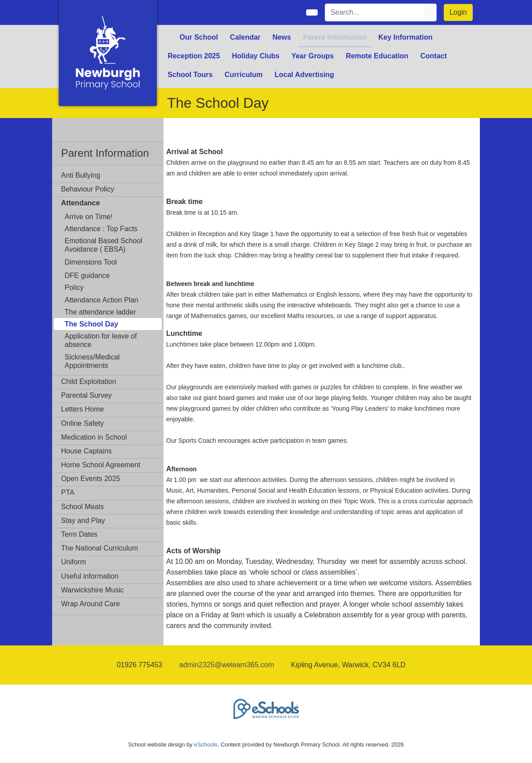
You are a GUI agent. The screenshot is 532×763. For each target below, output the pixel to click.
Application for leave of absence (101, 340)
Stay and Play (83, 520)
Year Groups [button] (313, 56)
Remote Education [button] (377, 56)
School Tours (190, 75)
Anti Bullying (81, 175)
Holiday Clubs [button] (256, 56)
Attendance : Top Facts (101, 229)
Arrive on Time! (89, 217)
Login (458, 12)
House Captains (86, 451)
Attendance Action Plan (101, 300)
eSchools (206, 745)
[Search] (375, 12)
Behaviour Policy (88, 189)
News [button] (282, 37)
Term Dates (79, 534)
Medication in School (94, 437)
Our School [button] (199, 37)
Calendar (245, 37)
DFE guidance (87, 275)
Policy (74, 288)
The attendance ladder (100, 312)
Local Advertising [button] (304, 75)
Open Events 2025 (91, 479)
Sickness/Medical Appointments (92, 361)
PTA (68, 492)
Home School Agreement (101, 465)
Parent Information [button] (335, 37)
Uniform (74, 562)
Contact (434, 56)
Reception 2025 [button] (194, 56)
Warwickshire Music (92, 590)
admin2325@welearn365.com (227, 665)
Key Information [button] (405, 37)
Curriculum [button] (243, 75)
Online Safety (82, 423)
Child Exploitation (89, 381)
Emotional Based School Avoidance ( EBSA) (103, 245)
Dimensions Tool (91, 262)
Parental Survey (86, 395)
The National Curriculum (100, 548)
